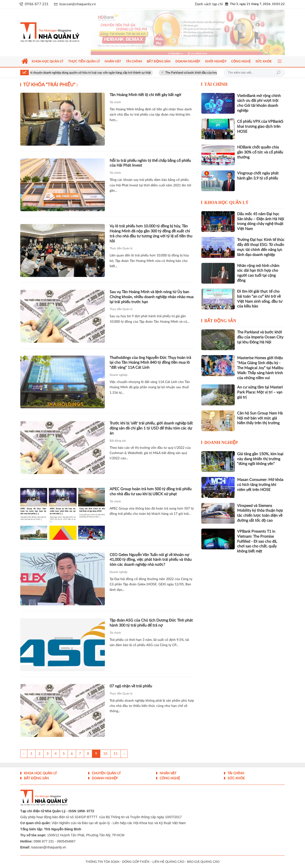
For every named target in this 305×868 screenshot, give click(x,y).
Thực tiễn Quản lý (121, 248)
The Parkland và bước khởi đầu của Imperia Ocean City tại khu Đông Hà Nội (260, 337)
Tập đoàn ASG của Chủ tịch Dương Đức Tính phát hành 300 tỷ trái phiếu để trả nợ (151, 623)
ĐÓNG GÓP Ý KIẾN (136, 862)
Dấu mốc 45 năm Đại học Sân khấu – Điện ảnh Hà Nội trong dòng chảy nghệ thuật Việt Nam (261, 221)
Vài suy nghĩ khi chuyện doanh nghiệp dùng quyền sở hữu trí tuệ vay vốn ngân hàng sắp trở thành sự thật (86, 73)
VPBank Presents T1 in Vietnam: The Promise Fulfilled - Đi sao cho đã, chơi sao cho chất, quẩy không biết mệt (257, 541)
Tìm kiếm (278, 73)
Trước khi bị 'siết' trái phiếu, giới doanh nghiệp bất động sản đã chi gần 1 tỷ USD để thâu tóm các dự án (151, 428)
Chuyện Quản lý (106, 773)
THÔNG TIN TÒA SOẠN (102, 862)
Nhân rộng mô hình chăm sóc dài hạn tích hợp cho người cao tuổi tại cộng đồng (258, 273)
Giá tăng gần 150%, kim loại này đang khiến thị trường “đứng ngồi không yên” (260, 459)
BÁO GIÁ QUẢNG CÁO (203, 862)
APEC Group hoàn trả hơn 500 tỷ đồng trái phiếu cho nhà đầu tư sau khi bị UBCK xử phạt (151, 492)
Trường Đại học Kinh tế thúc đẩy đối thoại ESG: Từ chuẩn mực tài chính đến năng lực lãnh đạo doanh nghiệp (261, 247)
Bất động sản (118, 441)
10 (105, 754)
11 (116, 754)
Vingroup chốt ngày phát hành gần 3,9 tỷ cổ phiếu (258, 176)
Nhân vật (168, 773)
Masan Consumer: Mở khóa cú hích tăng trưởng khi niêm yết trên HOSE (260, 485)
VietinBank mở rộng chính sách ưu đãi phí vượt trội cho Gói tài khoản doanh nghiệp (259, 103)
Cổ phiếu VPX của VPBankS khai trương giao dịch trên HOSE (260, 127)
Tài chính (115, 102)
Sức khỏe (236, 778)
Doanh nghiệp (119, 375)
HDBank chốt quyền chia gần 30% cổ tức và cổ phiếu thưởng (260, 152)
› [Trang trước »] (124, 754)
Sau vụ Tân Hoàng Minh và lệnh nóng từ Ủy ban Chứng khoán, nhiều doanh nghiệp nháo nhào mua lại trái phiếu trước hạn (152, 297)
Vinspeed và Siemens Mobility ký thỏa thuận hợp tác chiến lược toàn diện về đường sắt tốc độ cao (260, 513)
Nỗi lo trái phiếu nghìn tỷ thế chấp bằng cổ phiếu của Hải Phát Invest (150, 163)
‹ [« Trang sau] (24, 754)
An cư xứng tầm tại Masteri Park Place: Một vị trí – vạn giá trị (260, 392)
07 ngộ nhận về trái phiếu (131, 686)
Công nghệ (169, 778)
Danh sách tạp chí (209, 4)
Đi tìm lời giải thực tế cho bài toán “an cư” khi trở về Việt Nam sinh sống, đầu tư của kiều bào (260, 299)
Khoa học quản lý (227, 203)
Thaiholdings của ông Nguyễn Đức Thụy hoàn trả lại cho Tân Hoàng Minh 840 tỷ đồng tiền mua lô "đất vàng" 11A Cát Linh (150, 363)
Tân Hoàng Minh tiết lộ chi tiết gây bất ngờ (145, 95)
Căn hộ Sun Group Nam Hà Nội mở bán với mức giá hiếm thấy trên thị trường (260, 418)
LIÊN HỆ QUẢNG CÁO (168, 862)
